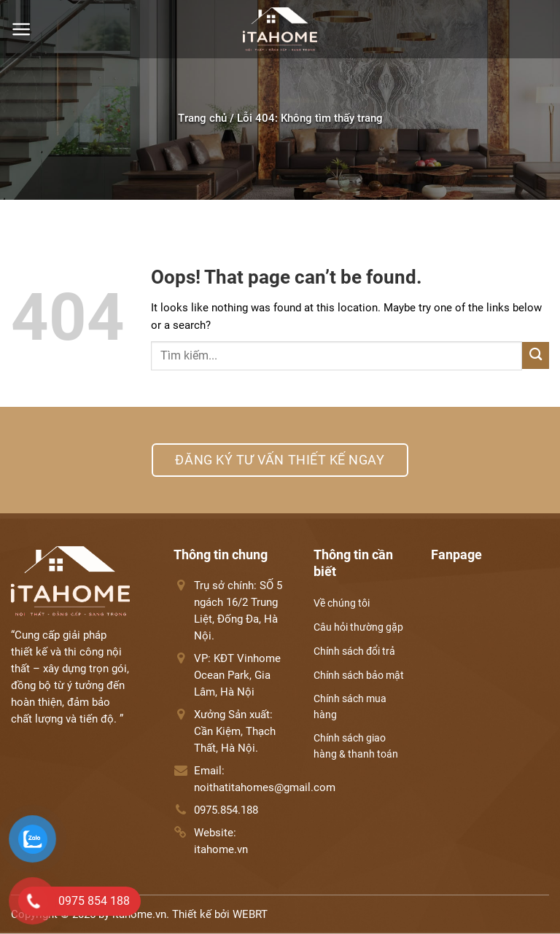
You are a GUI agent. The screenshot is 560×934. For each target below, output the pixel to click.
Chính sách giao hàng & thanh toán (356, 746)
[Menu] (22, 29)
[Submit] (536, 355)
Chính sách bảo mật (359, 675)
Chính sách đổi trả (354, 651)
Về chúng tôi (342, 603)
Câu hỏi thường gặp (358, 627)
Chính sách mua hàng (350, 707)
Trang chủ (202, 118)
